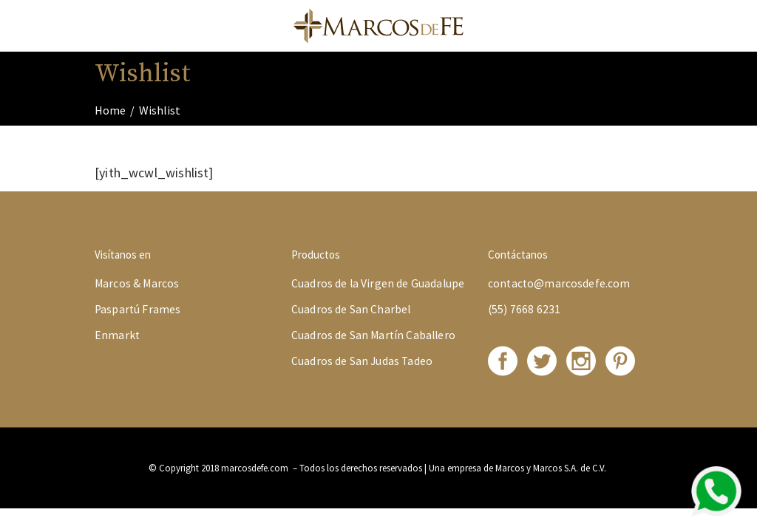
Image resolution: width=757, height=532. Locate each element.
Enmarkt (117, 335)
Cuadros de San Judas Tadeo (362, 361)
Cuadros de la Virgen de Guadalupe (378, 283)
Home (110, 110)
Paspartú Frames (138, 309)
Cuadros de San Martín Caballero (373, 335)
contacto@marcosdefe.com (559, 283)
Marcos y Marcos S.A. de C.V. (552, 468)
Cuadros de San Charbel (351, 309)
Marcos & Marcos (137, 283)
